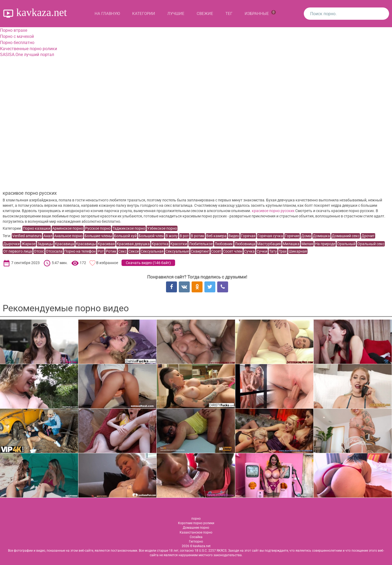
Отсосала (54, 251)
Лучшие (176, 14)
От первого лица (18, 251)
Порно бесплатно (17, 43)
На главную (107, 14)
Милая (307, 244)
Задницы (45, 244)
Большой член (151, 236)
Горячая (248, 236)
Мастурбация (269, 244)
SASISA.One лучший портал (27, 55)
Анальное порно (68, 236)
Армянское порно (68, 228)
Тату (273, 251)
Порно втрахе (14, 30)
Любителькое (201, 244)
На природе (325, 244)
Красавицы (86, 244)
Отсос (39, 251)
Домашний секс (346, 236)
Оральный (346, 244)
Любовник (224, 244)
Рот (101, 251)
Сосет (216, 251)
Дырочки (11, 244)
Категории (144, 14)
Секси (134, 251)
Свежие (205, 14)
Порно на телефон (80, 251)
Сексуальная (152, 251)
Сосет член (233, 251)
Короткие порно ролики (196, 523)
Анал (48, 236)
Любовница (245, 244)
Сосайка (196, 537)
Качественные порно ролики (29, 49)
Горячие (292, 236)
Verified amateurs (27, 236)
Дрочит (368, 236)
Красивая (106, 244)
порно (196, 519)
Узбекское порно (162, 228)
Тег (229, 14)
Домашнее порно (196, 528)
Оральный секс (371, 244)
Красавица (64, 244)
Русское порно (98, 228)
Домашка (321, 236)
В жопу (172, 236)
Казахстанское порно (196, 532)
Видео (234, 236)
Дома (306, 236)
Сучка (249, 251)
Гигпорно (196, 542)
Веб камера (216, 236)
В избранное (107, 263)
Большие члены (98, 236)
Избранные (260, 13)
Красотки (179, 244)
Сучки (262, 251)
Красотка (160, 244)
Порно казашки (37, 228)
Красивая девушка (133, 244)
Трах (283, 251)
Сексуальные (177, 251)
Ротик (111, 251)
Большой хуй (125, 236)
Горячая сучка (270, 236)
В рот (184, 236)
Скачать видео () (148, 263)
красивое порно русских (273, 211)
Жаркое (29, 244)
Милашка (291, 244)
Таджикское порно (129, 228)
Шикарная (298, 251)
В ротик (198, 236)
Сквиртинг (200, 251)
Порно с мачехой (17, 36)
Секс (122, 251)
